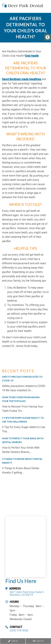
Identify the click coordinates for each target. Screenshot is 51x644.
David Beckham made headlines (22, 79)
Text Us (38, 641)
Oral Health (32, 56)
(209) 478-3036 (19, 630)
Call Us (13, 641)
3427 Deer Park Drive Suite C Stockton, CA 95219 (27, 593)
